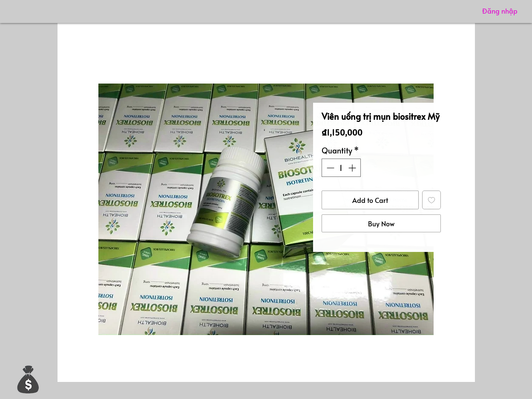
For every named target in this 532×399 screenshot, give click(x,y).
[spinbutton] (341, 168)
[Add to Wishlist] (431, 200)
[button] (28, 379)
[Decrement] (329, 168)
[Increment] (353, 168)
